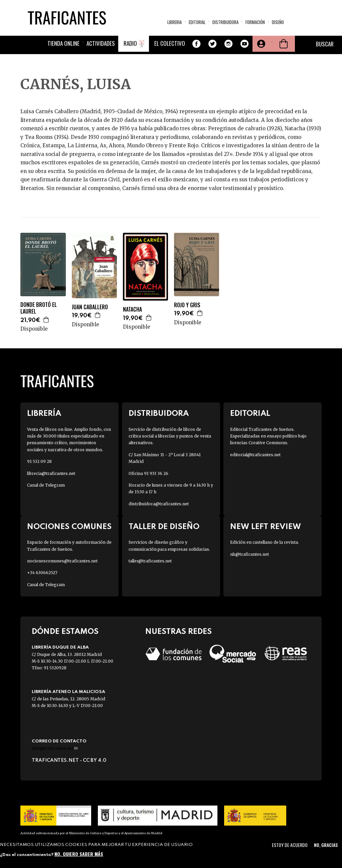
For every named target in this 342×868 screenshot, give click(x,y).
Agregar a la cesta (46, 320)
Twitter (212, 44)
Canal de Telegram (46, 485)
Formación (255, 22)
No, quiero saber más (79, 854)
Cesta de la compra (284, 44)
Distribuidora (225, 22)
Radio (130, 43)
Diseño (278, 22)
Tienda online (63, 43)
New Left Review (266, 527)
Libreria (175, 22)
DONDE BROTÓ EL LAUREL (39, 308)
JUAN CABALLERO (90, 307)
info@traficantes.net (55, 748)
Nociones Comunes (69, 527)
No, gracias (326, 845)
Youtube (244, 44)
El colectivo (170, 43)
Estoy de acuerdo (290, 845)
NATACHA (132, 309)
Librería (44, 414)
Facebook (196, 44)
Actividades (101, 43)
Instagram (228, 44)
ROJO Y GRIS (187, 305)
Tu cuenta (261, 44)
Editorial (197, 22)
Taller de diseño (164, 527)
